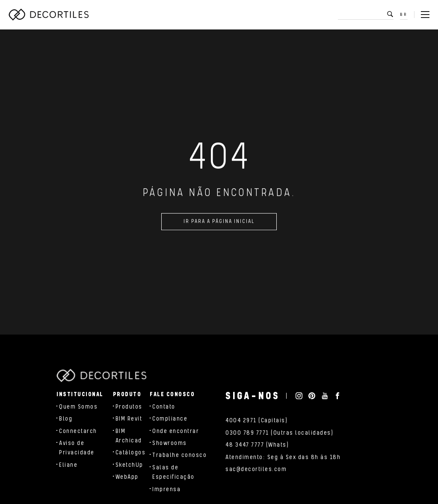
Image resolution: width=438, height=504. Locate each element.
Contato (164, 407)
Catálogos (131, 453)
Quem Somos (78, 407)
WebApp (127, 477)
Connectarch (78, 431)
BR (404, 15)
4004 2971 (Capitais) (256, 421)
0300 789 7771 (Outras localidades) (279, 433)
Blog (66, 419)
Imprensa (166, 489)
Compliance (170, 419)
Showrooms (170, 443)
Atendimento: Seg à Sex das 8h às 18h (283, 457)
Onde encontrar (176, 431)
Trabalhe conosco (179, 455)
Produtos (129, 407)
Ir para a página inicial (219, 224)
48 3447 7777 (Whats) (257, 445)
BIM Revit (129, 419)
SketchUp (129, 465)
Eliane (68, 465)
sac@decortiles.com (256, 469)
